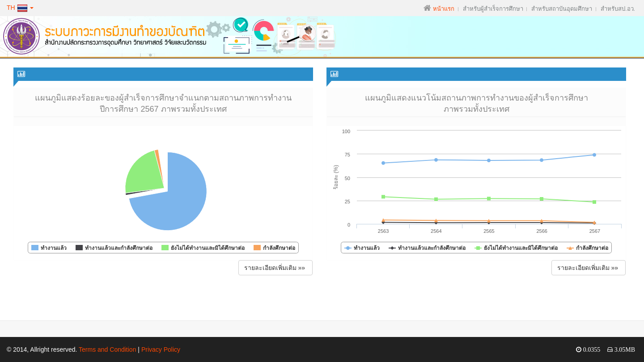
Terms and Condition (107, 349)
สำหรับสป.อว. (618, 9)
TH (20, 8)
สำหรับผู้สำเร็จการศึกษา (493, 9)
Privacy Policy (161, 349)
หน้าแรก (444, 9)
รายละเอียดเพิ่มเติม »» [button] (275, 268)
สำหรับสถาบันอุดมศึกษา (562, 9)
